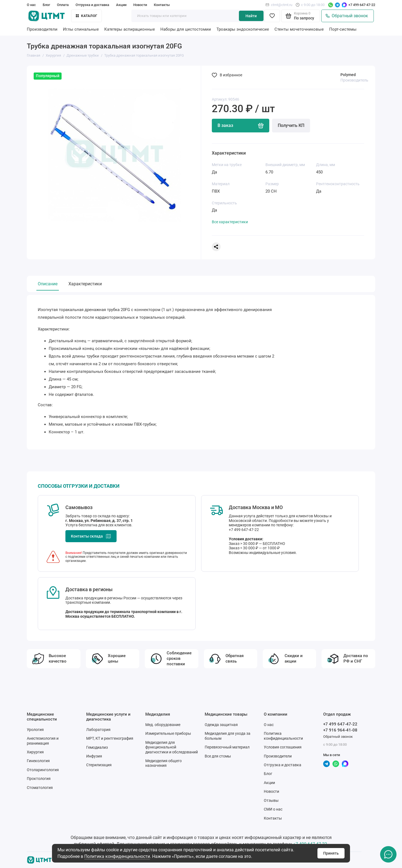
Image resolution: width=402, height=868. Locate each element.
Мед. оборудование (163, 725)
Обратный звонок (347, 16)
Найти (251, 16)
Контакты (162, 5)
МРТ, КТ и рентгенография (110, 738)
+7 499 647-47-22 (362, 5)
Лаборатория (98, 730)
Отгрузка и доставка (92, 5)
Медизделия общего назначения (164, 763)
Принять (331, 853)
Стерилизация (99, 765)
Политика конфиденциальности (117, 856)
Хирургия (35, 752)
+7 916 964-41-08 (340, 730)
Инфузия (94, 756)
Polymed (348, 75)
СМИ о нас (273, 809)
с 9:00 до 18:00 (310, 5)
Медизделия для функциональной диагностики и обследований (172, 747)
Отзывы (271, 800)
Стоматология (40, 788)
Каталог (86, 16)
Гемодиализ (97, 747)
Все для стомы (218, 756)
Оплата (63, 5)
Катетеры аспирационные (130, 29)
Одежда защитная (221, 725)
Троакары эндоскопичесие (243, 29)
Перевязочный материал (227, 747)
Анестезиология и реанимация (43, 741)
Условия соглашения (283, 747)
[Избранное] (272, 16)
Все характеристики (230, 222)
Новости (140, 5)
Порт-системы (343, 29)
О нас (31, 5)
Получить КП (291, 125)
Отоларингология (43, 770)
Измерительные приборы (168, 733)
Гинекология (38, 761)
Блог (46, 5)
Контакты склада (91, 536)
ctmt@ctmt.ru (279, 5)
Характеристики (85, 284)
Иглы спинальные (81, 29)
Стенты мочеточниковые (299, 29)
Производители (42, 29)
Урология (35, 730)
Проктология (39, 779)
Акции (121, 5)
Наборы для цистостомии (186, 29)
